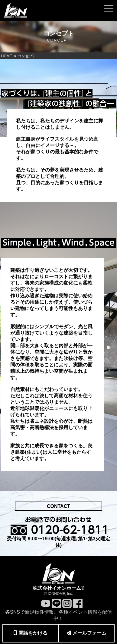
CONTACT (58, 506)
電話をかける (31, 633)
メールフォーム (86, 633)
